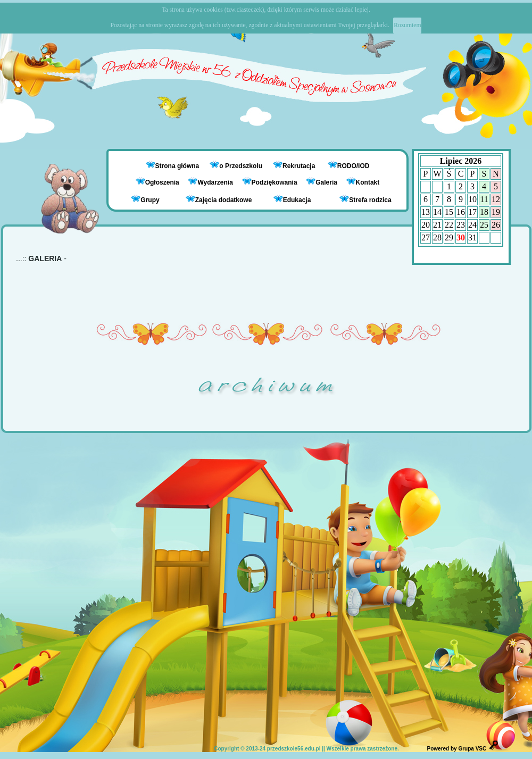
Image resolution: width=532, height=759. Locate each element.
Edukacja (292, 199)
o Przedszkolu (242, 166)
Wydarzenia (210, 182)
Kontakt (368, 182)
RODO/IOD (354, 166)
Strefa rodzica (365, 199)
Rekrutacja (300, 166)
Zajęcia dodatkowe (219, 199)
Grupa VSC (472, 749)
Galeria (322, 182)
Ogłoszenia (157, 182)
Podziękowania (270, 182)
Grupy (145, 199)
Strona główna (178, 166)
